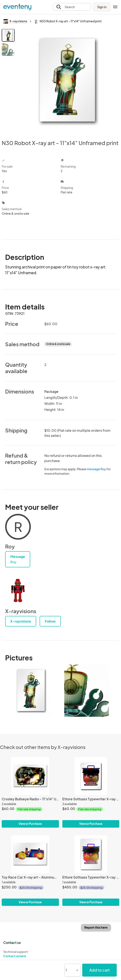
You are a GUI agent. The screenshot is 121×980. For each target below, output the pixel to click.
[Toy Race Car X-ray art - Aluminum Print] (30, 854)
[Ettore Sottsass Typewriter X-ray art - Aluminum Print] (91, 854)
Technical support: (30, 954)
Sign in (102, 7)
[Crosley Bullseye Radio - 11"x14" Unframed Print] (30, 776)
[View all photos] (68, 81)
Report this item (96, 927)
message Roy (96, 469)
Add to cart (99, 970)
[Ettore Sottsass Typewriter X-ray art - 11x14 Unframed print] (91, 776)
